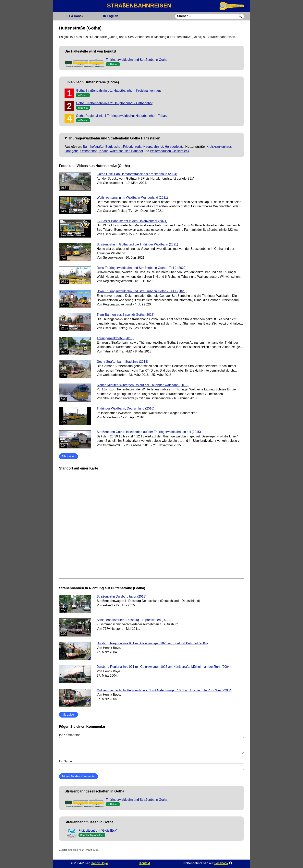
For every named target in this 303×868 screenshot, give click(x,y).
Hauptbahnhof (153, 147)
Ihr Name (151, 765)
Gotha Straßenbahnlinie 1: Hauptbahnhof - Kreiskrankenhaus (119, 91)
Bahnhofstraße (93, 147)
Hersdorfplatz (174, 147)
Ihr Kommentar (151, 744)
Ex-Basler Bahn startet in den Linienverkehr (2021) (132, 221)
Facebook (221, 863)
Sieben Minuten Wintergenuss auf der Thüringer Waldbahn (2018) (143, 385)
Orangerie (72, 151)
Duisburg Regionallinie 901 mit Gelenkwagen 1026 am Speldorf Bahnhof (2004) (152, 643)
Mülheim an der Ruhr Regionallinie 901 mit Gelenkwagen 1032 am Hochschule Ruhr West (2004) (164, 690)
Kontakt (145, 863)
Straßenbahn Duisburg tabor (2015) (121, 596)
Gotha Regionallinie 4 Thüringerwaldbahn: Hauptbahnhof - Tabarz (122, 116)
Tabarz (103, 151)
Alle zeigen (68, 456)
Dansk (76, 16)
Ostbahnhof (88, 151)
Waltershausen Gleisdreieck (170, 151)
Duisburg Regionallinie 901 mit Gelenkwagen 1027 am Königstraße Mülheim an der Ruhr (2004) (164, 667)
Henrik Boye (99, 863)
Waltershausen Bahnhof (126, 151)
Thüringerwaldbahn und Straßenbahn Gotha (137, 60)
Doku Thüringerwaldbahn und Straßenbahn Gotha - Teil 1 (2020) (142, 291)
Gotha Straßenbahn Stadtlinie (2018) (122, 362)
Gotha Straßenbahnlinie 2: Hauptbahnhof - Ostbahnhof (114, 103)
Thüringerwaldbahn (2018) (115, 338)
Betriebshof (113, 147)
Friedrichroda (132, 147)
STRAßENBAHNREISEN (139, 6)
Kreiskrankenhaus (219, 147)
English (111, 16)
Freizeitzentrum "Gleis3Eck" (98, 831)
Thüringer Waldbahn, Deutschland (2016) (125, 408)
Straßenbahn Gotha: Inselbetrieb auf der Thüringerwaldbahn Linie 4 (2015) (149, 432)
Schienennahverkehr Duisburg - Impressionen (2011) (134, 620)
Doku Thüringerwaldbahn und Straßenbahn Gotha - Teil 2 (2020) (142, 268)
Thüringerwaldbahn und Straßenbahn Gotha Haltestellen (114, 138)
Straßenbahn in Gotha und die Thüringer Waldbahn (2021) (137, 244)
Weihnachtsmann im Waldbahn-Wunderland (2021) (132, 198)
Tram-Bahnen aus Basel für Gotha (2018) (126, 315)
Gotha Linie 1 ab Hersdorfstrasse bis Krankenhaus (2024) (137, 174)
